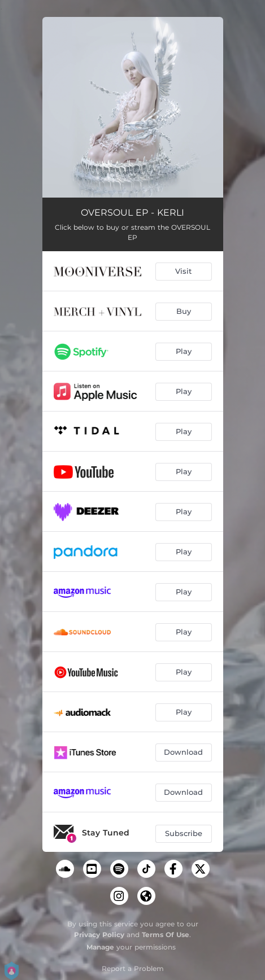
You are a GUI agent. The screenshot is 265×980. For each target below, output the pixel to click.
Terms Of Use (166, 935)
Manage (100, 947)
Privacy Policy (99, 935)
